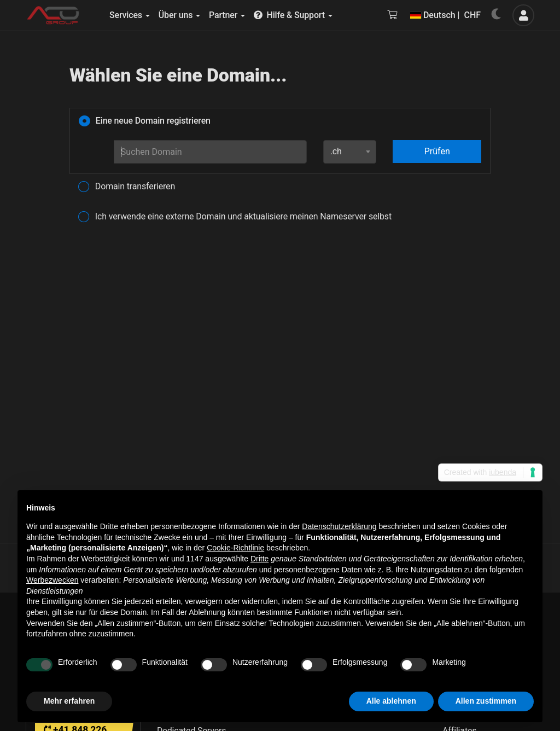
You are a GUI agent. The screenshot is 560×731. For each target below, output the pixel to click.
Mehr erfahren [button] (69, 701)
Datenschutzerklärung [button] (339, 526)
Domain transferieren (127, 187)
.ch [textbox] (336, 151)
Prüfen (437, 151)
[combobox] (350, 152)
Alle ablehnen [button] (391, 701)
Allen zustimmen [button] (486, 701)
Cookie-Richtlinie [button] (235, 548)
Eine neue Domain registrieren (145, 121)
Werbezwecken (52, 580)
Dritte (259, 559)
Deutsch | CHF (445, 15)
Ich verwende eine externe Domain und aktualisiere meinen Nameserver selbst (235, 217)
